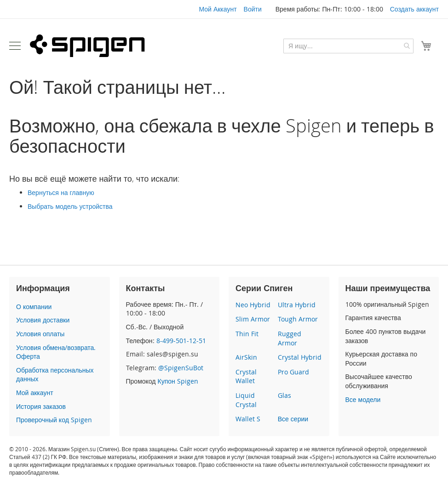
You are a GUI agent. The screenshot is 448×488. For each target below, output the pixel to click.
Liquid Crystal (246, 400)
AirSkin (246, 357)
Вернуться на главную (61, 192)
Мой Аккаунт (218, 9)
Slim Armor (253, 319)
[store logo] (87, 46)
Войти (253, 9)
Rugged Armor (290, 338)
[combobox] (348, 46)
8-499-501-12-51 (181, 341)
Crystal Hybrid (300, 357)
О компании (34, 307)
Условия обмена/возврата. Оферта (56, 352)
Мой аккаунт (35, 393)
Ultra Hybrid (297, 305)
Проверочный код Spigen (54, 420)
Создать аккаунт (414, 9)
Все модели (363, 399)
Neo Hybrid (253, 305)
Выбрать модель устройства (70, 206)
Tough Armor (298, 319)
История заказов (41, 406)
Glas (284, 395)
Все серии (293, 419)
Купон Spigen (178, 381)
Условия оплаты (40, 334)
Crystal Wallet (246, 376)
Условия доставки (43, 320)
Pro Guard (293, 372)
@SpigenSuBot (181, 368)
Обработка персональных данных (55, 375)
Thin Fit (247, 334)
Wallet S (248, 419)
